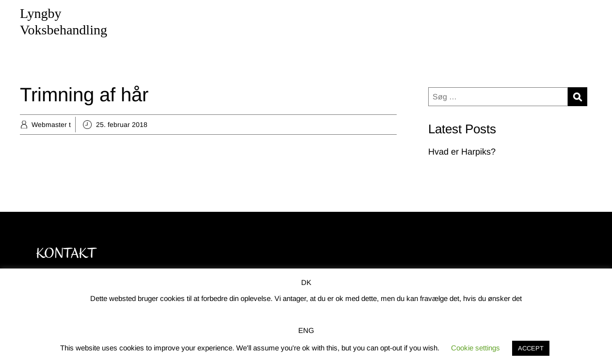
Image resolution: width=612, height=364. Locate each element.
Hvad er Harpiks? (462, 152)
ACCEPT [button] (531, 348)
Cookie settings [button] (475, 348)
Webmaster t (51, 125)
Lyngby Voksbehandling (64, 22)
